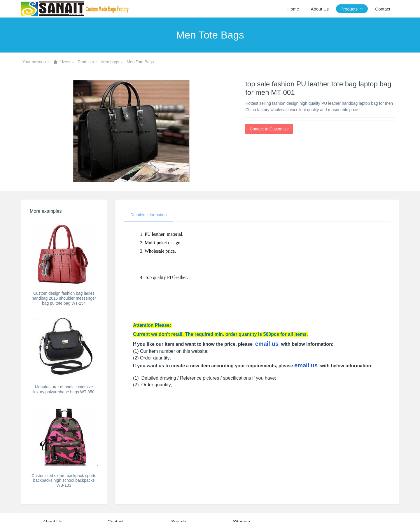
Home (293, 9)
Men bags (110, 62)
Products (86, 62)
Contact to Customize (269, 129)
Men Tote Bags (140, 62)
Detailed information (149, 215)
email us (267, 344)
